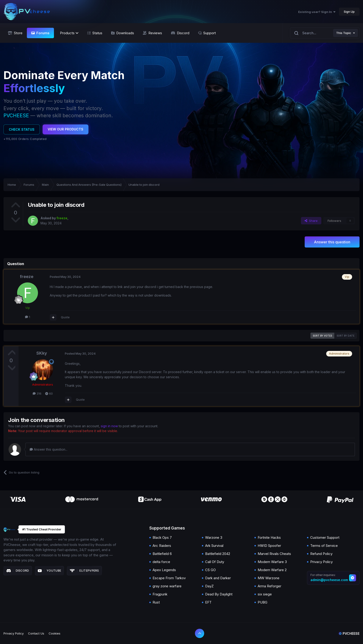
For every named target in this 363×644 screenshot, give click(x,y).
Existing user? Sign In (317, 12)
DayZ (209, 586)
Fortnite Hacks (269, 537)
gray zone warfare (167, 586)
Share (311, 221)
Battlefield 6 (162, 554)
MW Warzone (269, 578)
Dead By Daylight (219, 594)
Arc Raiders (162, 546)
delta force (161, 562)
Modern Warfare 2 (272, 570)
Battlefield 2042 (218, 554)
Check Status (22, 129)
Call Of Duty (215, 562)
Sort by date (346, 336)
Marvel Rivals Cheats (274, 554)
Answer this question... (49, 449)
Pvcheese (349, 633)
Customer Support (325, 537)
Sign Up (349, 12)
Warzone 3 (214, 537)
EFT (208, 602)
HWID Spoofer (269, 546)
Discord (18, 571)
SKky (42, 353)
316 (37, 393)
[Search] (296, 33)
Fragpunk (160, 594)
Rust (156, 602)
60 (49, 393)
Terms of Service (324, 546)
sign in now (109, 426)
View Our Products (66, 129)
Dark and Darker (218, 578)
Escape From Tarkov (169, 578)
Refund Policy (321, 554)
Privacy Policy (321, 562)
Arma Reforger (269, 586)
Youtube (50, 571)
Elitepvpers (84, 571)
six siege (265, 594)
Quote (65, 317)
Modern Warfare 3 (272, 562)
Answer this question (332, 242)
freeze (27, 277)
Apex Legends (164, 570)
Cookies (55, 633)
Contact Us (36, 633)
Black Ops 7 (162, 537)
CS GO (210, 570)
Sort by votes (322, 336)
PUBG (263, 602)
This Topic (344, 33)
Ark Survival (214, 546)
